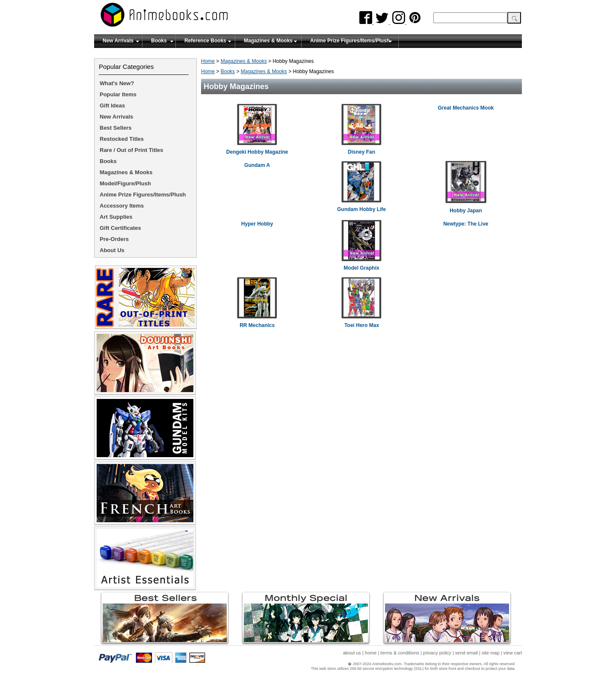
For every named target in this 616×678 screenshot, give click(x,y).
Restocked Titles (122, 139)
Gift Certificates (120, 228)
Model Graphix (361, 268)
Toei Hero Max (362, 325)
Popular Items (118, 94)
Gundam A (257, 165)
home (371, 653)
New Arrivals (118, 41)
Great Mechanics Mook (466, 108)
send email (466, 653)
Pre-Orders (114, 239)
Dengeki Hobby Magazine (257, 152)
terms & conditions (400, 653)
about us (352, 653)
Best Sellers (115, 128)
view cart (513, 653)
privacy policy (437, 653)
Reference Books (205, 41)
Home (208, 61)
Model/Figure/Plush (125, 183)
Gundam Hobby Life (361, 209)
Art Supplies (116, 217)
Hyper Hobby (257, 224)
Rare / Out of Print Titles (132, 150)
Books (159, 41)
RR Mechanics (257, 325)
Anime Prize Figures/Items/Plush (350, 41)
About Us (112, 250)
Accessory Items (122, 206)
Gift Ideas (112, 106)
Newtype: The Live (466, 224)
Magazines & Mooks (268, 41)
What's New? (117, 83)
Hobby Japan (466, 211)
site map (491, 653)
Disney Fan (361, 152)
